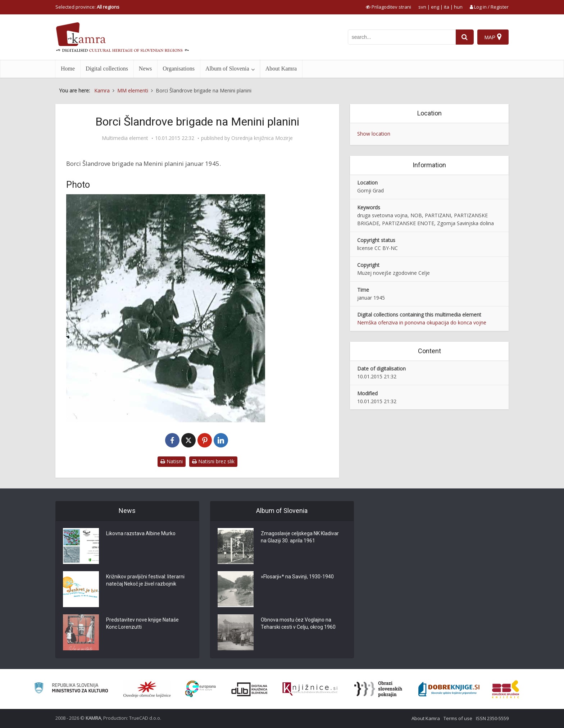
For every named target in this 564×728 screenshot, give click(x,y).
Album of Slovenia (227, 69)
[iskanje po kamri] (402, 37)
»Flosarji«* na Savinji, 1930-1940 (297, 577)
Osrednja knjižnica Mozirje (262, 138)
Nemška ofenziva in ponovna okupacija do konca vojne (422, 322)
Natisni (172, 461)
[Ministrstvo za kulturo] (71, 689)
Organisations (179, 69)
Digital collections (107, 69)
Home (68, 69)
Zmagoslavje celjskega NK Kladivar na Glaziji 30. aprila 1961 (300, 537)
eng (435, 7)
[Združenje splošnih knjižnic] (506, 689)
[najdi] (465, 37)
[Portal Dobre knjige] (449, 689)
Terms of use (458, 718)
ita (447, 7)
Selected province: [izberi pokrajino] (87, 7)
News (145, 69)
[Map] (493, 37)
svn (422, 7)
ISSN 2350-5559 (492, 718)
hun (458, 7)
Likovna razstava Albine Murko (141, 533)
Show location (374, 134)
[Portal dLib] (250, 689)
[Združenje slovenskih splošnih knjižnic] (310, 689)
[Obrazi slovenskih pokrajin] (378, 689)
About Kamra (281, 69)
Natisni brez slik (213, 461)
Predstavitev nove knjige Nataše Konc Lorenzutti (142, 623)
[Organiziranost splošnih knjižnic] (147, 689)
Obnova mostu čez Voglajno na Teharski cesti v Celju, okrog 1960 (298, 623)
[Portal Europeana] (201, 689)
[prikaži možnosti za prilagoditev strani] (388, 7)
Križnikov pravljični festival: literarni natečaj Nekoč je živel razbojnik (145, 580)
